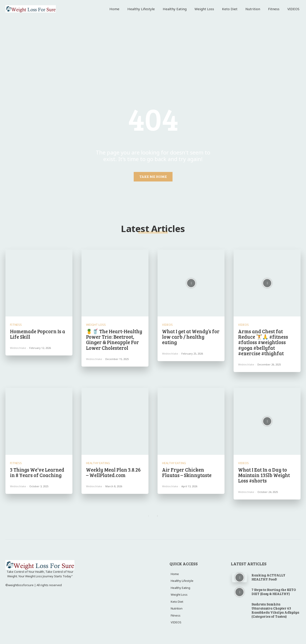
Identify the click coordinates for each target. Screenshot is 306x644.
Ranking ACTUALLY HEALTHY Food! (268, 577)
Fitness (16, 325)
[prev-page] (149, 516)
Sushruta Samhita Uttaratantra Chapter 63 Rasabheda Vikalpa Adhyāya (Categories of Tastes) (275, 610)
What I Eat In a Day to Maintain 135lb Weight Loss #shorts (264, 475)
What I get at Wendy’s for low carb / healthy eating (191, 337)
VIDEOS (167, 325)
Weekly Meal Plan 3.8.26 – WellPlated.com (113, 472)
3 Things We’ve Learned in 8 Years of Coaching (37, 472)
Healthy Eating (98, 463)
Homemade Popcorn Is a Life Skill (38, 334)
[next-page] (157, 516)
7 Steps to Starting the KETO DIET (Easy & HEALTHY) (274, 592)
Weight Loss (96, 325)
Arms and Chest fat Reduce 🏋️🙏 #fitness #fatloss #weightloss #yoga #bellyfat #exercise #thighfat (263, 342)
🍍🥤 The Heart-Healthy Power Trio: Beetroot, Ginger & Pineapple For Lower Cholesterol (114, 339)
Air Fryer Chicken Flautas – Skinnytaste (187, 472)
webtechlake (18, 348)
